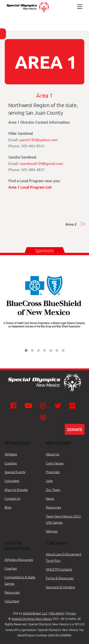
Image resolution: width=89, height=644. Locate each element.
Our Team (53, 490)
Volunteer (12, 481)
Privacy (71, 613)
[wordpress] (44, 417)
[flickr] (73, 405)
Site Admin (57, 613)
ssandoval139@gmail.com (41, 163)
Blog (8, 507)
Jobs (49, 481)
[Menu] (80, 7)
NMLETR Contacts (59, 569)
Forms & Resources (60, 578)
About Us (53, 454)
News (50, 498)
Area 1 (44, 95)
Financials (53, 472)
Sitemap (52, 531)
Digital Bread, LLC (35, 613)
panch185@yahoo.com (39, 140)
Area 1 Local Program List (30, 187)
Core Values (55, 463)
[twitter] (59, 405)
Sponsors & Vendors (60, 587)
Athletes (11, 454)
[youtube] (29, 405)
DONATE (75, 429)
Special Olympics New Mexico (32, 619)
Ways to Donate (16, 490)
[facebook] (15, 405)
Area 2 (71, 224)
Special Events (15, 472)
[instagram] (44, 405)
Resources (53, 507)
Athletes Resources (19, 559)
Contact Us (12, 498)
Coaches (11, 463)
